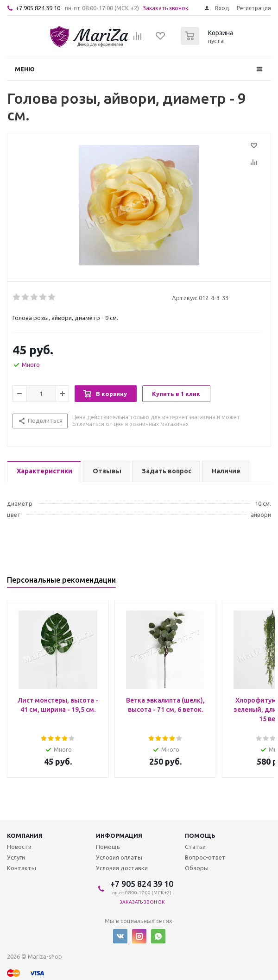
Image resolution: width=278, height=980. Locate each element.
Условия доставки (122, 868)
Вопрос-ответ (205, 857)
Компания (25, 836)
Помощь (200, 836)
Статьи (195, 847)
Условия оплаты (119, 857)
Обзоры (197, 868)
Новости (19, 847)
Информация (119, 836)
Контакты (22, 868)
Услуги (16, 857)
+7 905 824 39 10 (38, 8)
